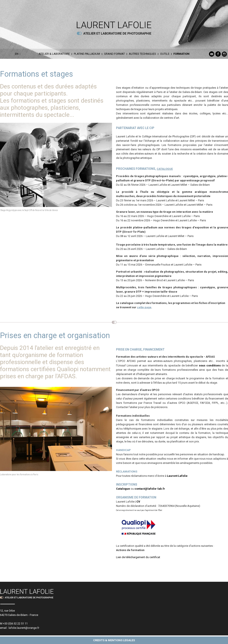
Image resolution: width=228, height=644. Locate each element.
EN (17, 54)
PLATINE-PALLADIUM (87, 54)
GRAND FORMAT (114, 54)
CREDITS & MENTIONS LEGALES (114, 640)
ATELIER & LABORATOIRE (54, 54)
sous (202, 365)
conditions (213, 365)
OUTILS (165, 54)
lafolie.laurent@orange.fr (24, 628)
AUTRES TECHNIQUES (142, 54)
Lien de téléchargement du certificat (138, 557)
